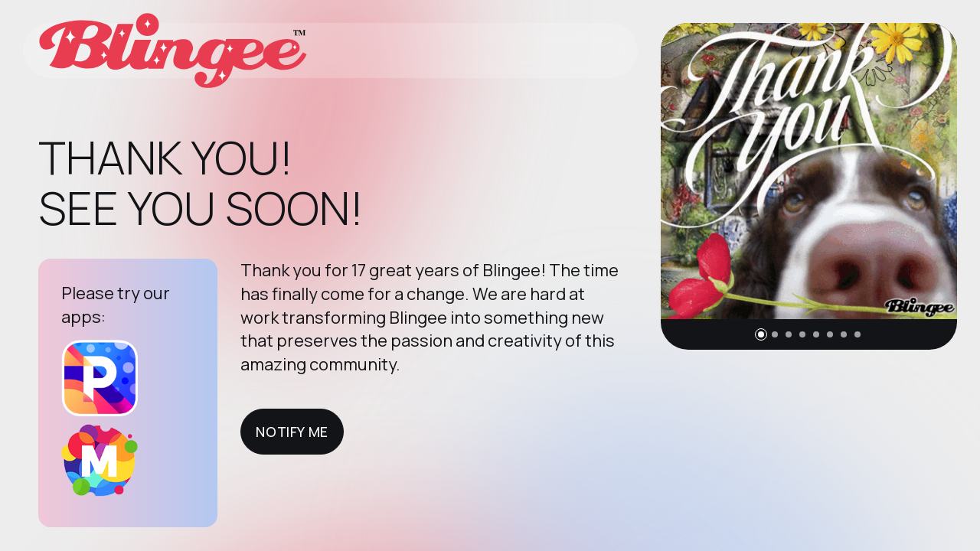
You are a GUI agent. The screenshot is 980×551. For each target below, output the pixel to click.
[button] (761, 334)
